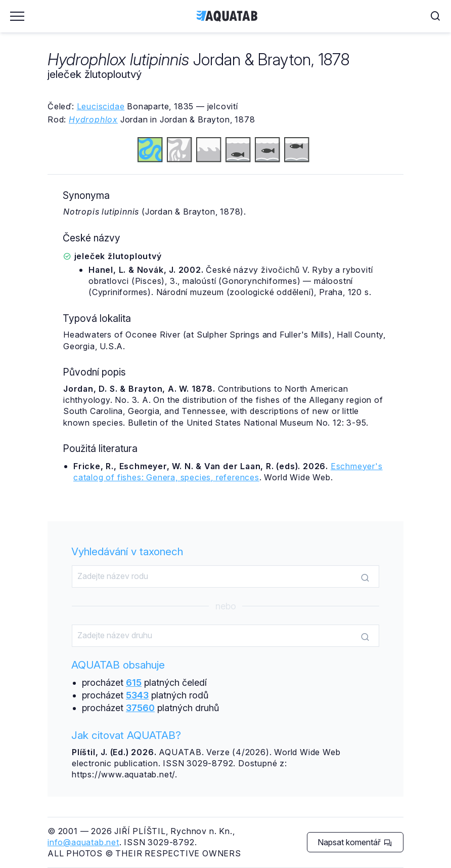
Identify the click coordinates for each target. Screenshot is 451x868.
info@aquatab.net (83, 842)
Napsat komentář (355, 842)
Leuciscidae (101, 106)
